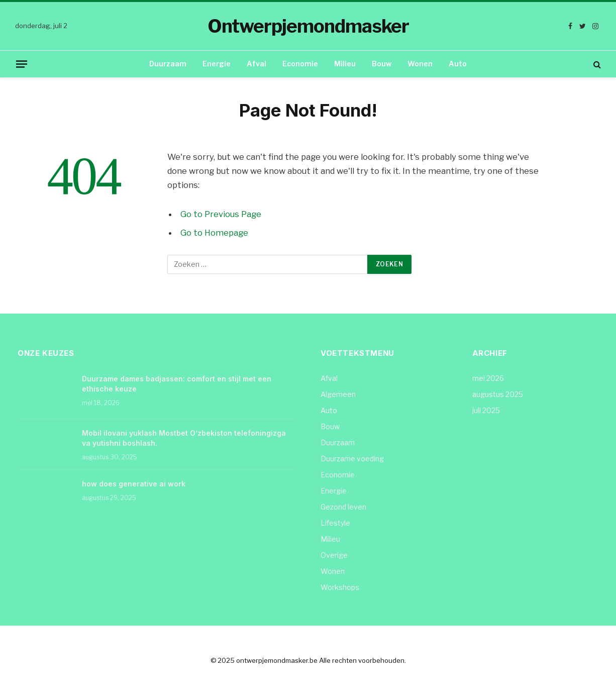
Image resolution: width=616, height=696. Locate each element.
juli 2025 (486, 410)
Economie (300, 64)
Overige (334, 555)
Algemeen (338, 394)
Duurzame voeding (352, 459)
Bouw (382, 64)
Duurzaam (168, 64)
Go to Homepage (214, 233)
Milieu (345, 64)
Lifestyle (335, 523)
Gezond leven (343, 507)
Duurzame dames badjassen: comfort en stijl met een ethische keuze (177, 384)
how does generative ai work (134, 484)
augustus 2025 (498, 394)
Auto (458, 64)
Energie (217, 64)
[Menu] (22, 64)
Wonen (420, 64)
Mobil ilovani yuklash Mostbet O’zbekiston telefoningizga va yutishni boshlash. (184, 438)
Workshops (340, 587)
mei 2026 (488, 378)
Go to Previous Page (221, 214)
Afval (256, 64)
